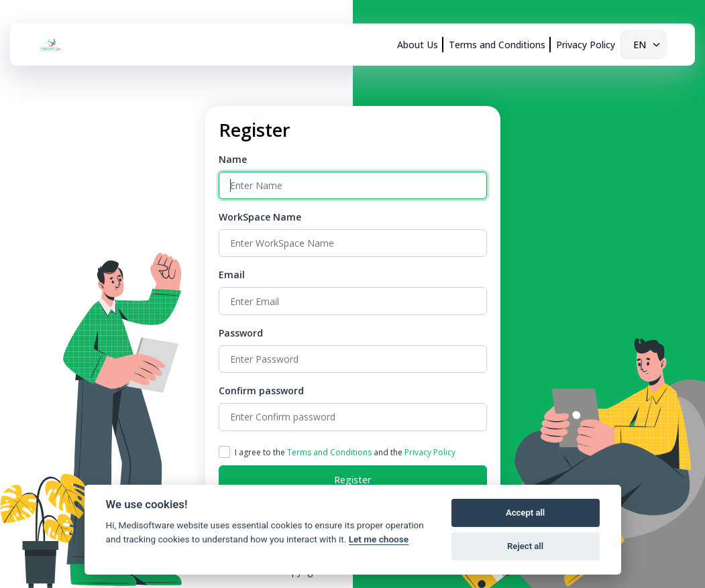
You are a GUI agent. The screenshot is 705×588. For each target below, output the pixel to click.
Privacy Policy (586, 45)
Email (232, 275)
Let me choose (379, 539)
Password (241, 333)
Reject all (525, 546)
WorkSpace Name (260, 217)
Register (352, 480)
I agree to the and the (345, 452)
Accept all (525, 513)
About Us (418, 45)
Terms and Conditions (497, 45)
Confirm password (261, 391)
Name (233, 159)
